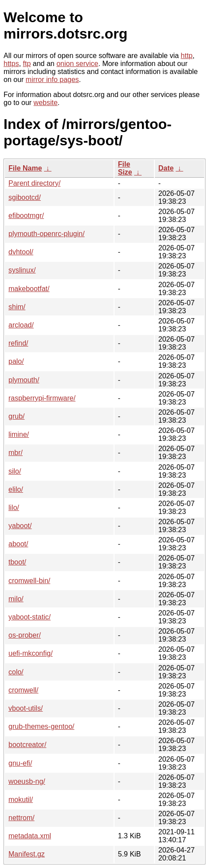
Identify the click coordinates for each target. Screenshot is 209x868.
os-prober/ (25, 635)
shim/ (17, 307)
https (11, 64)
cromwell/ (24, 690)
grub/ (16, 416)
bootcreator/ (27, 745)
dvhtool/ (21, 252)
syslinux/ (22, 270)
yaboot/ (20, 526)
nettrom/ (22, 818)
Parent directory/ (34, 183)
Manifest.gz (27, 854)
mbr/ (16, 453)
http (187, 56)
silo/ (15, 471)
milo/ (16, 599)
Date (166, 168)
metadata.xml (30, 836)
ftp (27, 64)
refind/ (18, 343)
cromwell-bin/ (29, 581)
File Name (25, 168)
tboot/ (17, 562)
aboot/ (18, 544)
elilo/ (16, 489)
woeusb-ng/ (27, 781)
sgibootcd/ (25, 197)
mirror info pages (52, 80)
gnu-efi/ (20, 763)
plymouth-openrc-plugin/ (47, 234)
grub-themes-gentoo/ (41, 726)
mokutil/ (21, 800)
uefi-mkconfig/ (31, 653)
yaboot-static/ (30, 617)
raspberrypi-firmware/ (42, 398)
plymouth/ (24, 380)
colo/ (16, 672)
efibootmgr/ (26, 216)
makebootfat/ (29, 289)
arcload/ (21, 325)
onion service (77, 64)
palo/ (16, 361)
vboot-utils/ (26, 708)
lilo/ (14, 508)
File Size (125, 168)
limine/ (19, 434)
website (46, 103)
